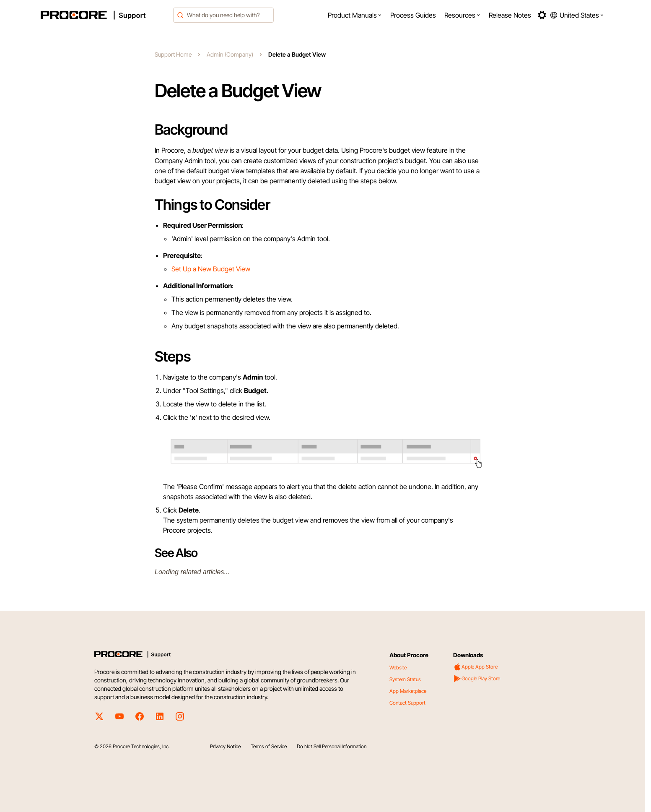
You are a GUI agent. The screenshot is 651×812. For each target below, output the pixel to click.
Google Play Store (477, 679)
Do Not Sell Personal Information (332, 746)
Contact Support (407, 703)
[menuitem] (355, 15)
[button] (355, 15)
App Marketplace (408, 691)
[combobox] (223, 15)
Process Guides (413, 15)
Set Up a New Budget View (211, 269)
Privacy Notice (225, 746)
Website (398, 668)
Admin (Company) (230, 54)
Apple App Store (475, 667)
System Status (405, 679)
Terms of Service (269, 746)
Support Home (173, 54)
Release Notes (510, 15)
